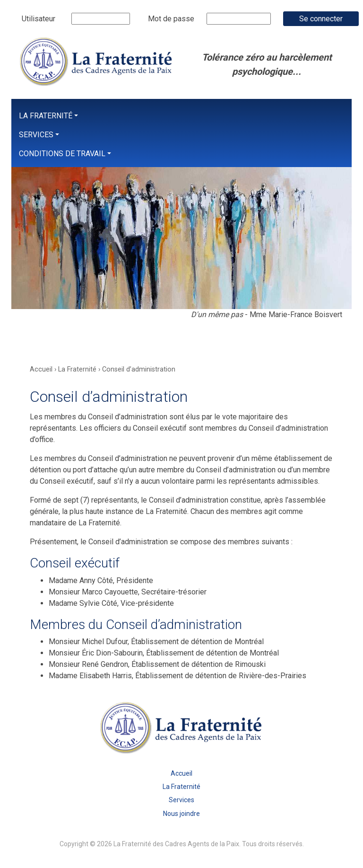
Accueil (181, 773)
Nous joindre (181, 814)
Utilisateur (39, 19)
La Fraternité (46, 116)
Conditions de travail (62, 154)
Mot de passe (171, 19)
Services (36, 135)
